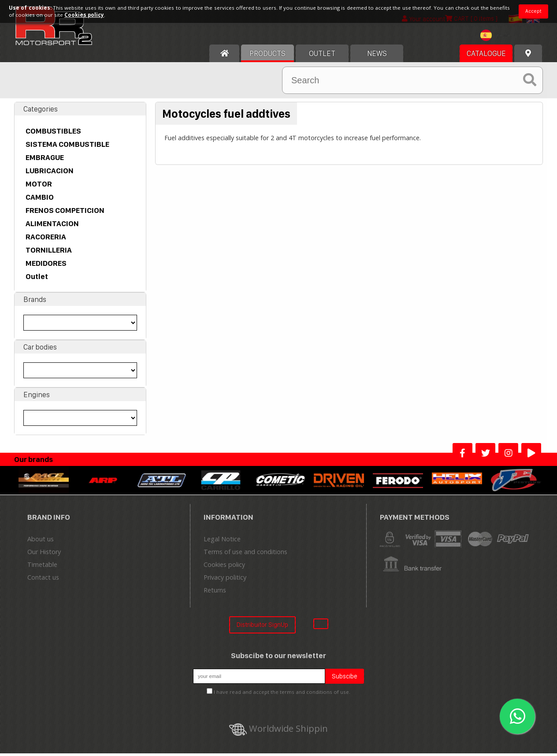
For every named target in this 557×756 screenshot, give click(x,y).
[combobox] (497, 39)
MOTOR (39, 186)
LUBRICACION (50, 173)
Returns (215, 593)
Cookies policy (224, 567)
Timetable (42, 567)
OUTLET (322, 56)
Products (267, 56)
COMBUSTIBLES (53, 134)
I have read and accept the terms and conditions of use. (282, 695)
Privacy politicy (225, 580)
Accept (533, 11)
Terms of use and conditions (245, 554)
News (377, 56)
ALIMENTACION (52, 226)
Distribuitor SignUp (262, 627)
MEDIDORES (46, 266)
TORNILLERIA (49, 253)
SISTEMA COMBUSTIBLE (67, 147)
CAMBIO (40, 200)
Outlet (37, 279)
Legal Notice (222, 542)
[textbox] (497, 38)
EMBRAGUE (45, 160)
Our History (44, 554)
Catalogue (486, 56)
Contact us (43, 580)
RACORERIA (46, 239)
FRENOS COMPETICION (65, 213)
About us (41, 542)
